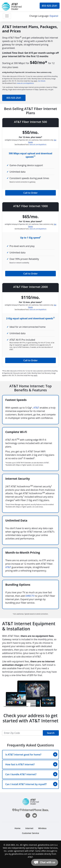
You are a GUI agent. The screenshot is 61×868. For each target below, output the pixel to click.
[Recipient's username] (22, 733)
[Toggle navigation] (7, 16)
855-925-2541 (50, 6)
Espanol (54, 16)
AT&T (36, 408)
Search (51, 733)
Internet (29, 828)
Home (18, 828)
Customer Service (31, 833)
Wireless (42, 828)
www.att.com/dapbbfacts (25, 83)
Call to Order (30, 193)
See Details (42, 81)
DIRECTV (30, 596)
